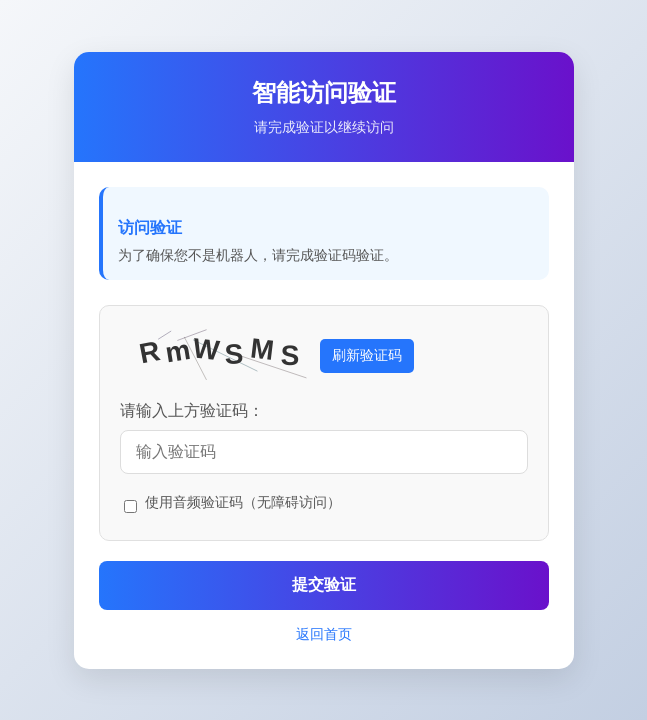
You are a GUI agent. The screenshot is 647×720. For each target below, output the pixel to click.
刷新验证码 (367, 355)
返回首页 (324, 634)
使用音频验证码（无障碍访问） (243, 502)
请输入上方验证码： (192, 410)
